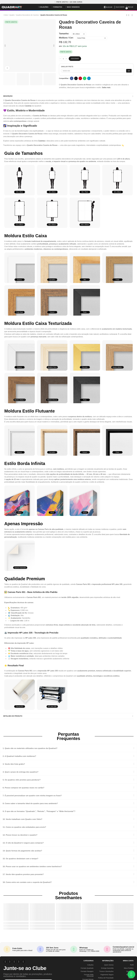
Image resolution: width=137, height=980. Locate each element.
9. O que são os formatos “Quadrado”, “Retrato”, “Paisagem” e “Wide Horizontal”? (54, 814)
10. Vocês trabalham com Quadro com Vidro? (31, 821)
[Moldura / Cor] (92, 38)
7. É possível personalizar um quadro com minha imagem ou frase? (44, 798)
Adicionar (75, 59)
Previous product (127, 15)
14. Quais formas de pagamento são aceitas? (30, 853)
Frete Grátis (17, 951)
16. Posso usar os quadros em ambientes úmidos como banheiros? (44, 869)
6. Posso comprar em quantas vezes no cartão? (32, 790)
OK (129, 71)
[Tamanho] (79, 34)
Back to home (129, 15)
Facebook (72, 78)
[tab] (68, 751)
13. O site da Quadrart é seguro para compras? (32, 845)
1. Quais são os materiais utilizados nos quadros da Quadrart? (41, 750)
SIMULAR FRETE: (67, 67)
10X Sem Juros (52, 950)
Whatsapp (85, 78)
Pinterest (80, 78)
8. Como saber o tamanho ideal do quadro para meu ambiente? (42, 806)
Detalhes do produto (14, 718)
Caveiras (28, 107)
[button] (69, 2)
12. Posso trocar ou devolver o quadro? (27, 837)
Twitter (76, 78)
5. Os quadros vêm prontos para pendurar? (29, 782)
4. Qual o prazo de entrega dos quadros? (28, 774)
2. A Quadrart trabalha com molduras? (26, 758)
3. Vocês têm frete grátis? (18, 766)
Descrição (8, 97)
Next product (132, 15)
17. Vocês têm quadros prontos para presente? (32, 877)
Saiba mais (106, 87)
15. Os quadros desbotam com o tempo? (28, 861)
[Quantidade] (63, 59)
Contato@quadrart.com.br (124, 949)
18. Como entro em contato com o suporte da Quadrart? (37, 884)
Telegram (89, 78)
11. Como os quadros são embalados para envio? (33, 829)
